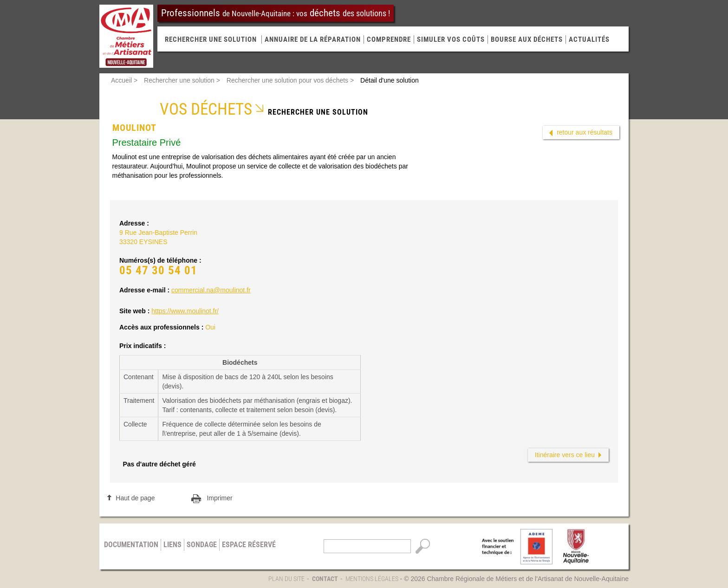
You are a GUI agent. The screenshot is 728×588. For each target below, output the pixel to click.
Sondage (202, 545)
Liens (172, 545)
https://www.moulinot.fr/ (185, 311)
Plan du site (286, 579)
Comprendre (389, 39)
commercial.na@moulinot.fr (211, 290)
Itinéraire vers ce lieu (565, 455)
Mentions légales (372, 579)
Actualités (589, 39)
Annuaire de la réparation (313, 39)
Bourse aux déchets (527, 39)
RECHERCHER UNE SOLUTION (211, 39)
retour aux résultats (585, 132)
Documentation (131, 545)
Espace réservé (249, 545)
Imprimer (219, 498)
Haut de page (135, 498)
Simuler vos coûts (451, 39)
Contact (325, 579)
